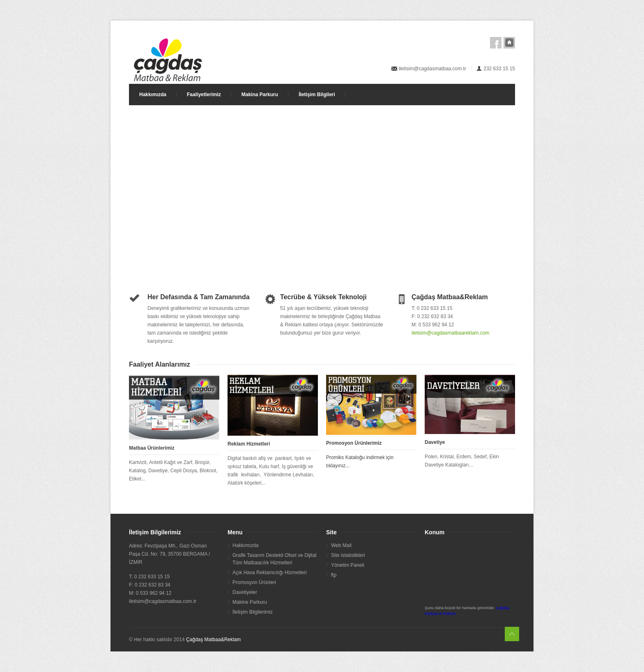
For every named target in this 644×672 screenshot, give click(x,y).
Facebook (496, 43)
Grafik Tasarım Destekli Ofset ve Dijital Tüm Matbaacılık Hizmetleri (275, 559)
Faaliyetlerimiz (204, 95)
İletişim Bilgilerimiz (253, 612)
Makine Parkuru (250, 602)
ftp (334, 575)
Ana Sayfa (509, 43)
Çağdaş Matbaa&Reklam (213, 640)
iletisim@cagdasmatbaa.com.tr (432, 69)
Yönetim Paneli (348, 565)
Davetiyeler (245, 592)
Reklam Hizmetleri (249, 444)
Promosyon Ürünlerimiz (354, 443)
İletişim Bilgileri (317, 95)
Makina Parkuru (260, 95)
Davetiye (435, 442)
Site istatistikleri (348, 555)
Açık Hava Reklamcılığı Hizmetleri (270, 573)
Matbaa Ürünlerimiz (152, 448)
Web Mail (341, 545)
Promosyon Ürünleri (254, 582)
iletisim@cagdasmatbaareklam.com (451, 333)
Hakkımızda (153, 95)
